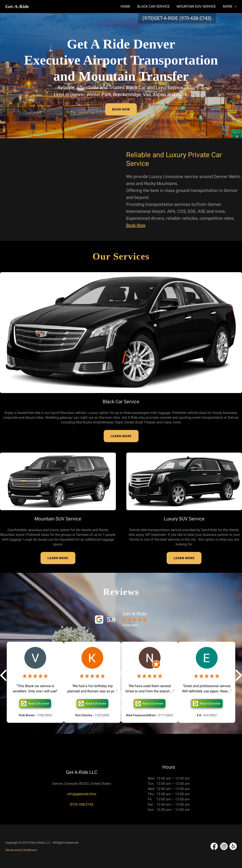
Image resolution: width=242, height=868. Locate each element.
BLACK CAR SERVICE (153, 6)
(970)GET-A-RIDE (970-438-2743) (177, 18)
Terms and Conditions (21, 850)
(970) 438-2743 (82, 804)
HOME (125, 6)
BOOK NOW (121, 109)
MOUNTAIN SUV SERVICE (196, 6)
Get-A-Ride (17, 6)
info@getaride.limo (82, 794)
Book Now (136, 225)
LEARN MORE (121, 436)
